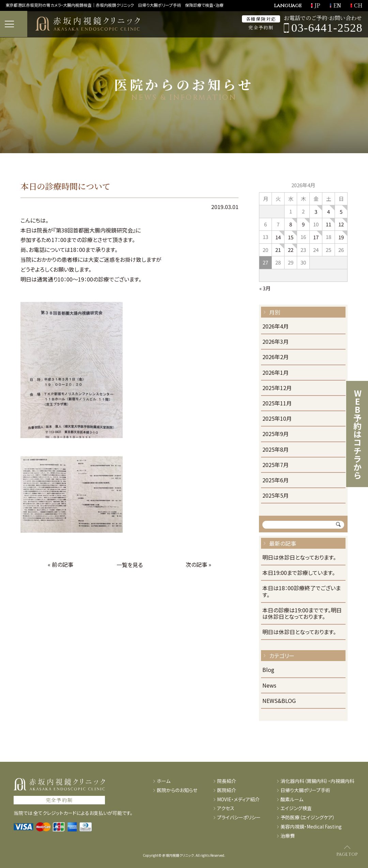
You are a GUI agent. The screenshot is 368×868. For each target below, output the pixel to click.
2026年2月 (275, 357)
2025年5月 (275, 496)
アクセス (226, 808)
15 (291, 237)
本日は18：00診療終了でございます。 (302, 592)
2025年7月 (275, 465)
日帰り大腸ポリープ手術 (305, 790)
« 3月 (265, 288)
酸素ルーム (292, 799)
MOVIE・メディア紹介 (238, 799)
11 (328, 224)
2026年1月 (275, 373)
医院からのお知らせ (177, 790)
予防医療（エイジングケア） (308, 817)
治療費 (288, 836)
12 (341, 224)
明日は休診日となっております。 (299, 558)
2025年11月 (277, 404)
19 (341, 237)
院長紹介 (227, 781)
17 (316, 237)
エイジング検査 (296, 808)
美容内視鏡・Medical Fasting (311, 827)
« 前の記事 (60, 564)
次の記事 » (198, 564)
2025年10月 (277, 419)
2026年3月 (275, 342)
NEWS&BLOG (279, 701)
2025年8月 (275, 450)
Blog (268, 670)
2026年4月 (275, 327)
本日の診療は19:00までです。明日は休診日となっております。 (302, 614)
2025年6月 (275, 480)
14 (278, 237)
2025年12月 (277, 388)
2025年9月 (275, 434)
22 (291, 250)
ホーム (164, 781)
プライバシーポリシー (239, 817)
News (269, 686)
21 (278, 250)
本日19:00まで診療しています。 (299, 573)
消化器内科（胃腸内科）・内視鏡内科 (317, 781)
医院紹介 (227, 790)
